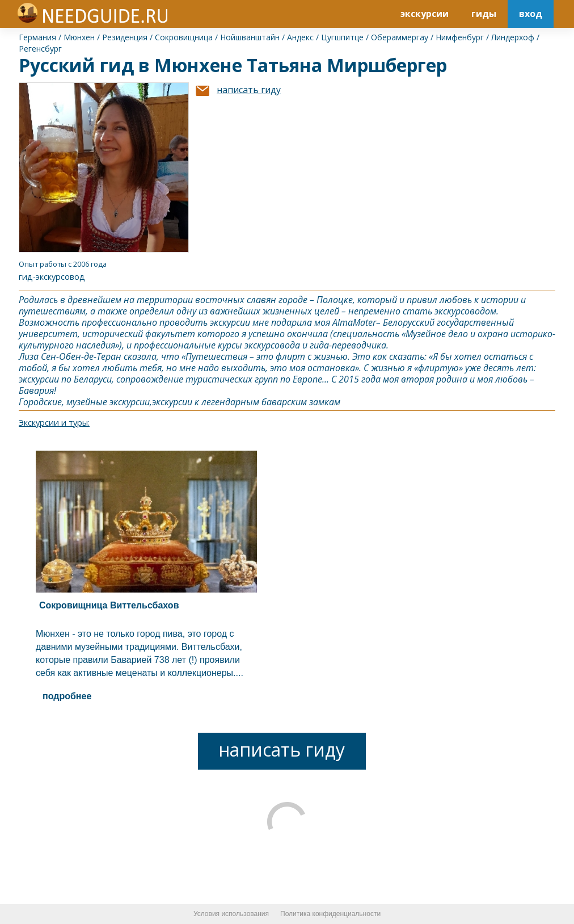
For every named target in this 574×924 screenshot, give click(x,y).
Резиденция (125, 37)
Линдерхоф (513, 37)
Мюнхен (79, 37)
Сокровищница (184, 37)
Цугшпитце (342, 37)
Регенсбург (40, 49)
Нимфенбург (460, 37)
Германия (37, 37)
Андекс (300, 37)
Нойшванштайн (250, 37)
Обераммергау (400, 37)
